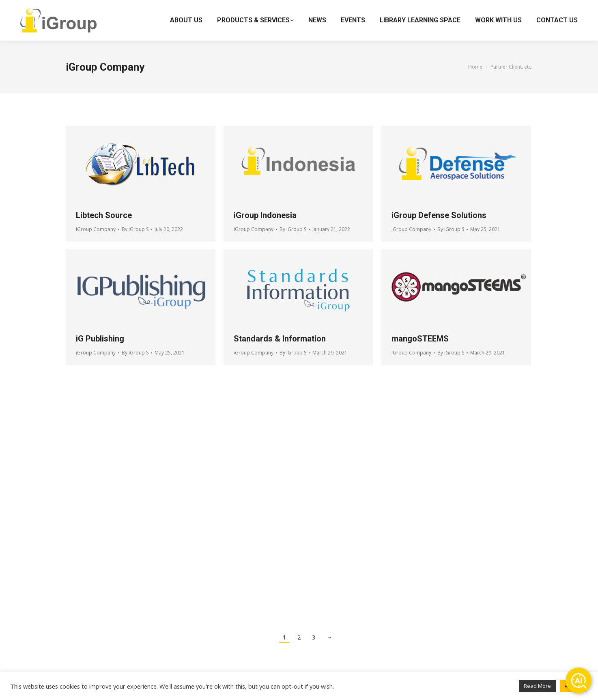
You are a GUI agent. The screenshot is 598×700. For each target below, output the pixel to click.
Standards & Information (280, 339)
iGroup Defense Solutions (439, 215)
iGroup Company (96, 229)
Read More (537, 686)
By (135, 229)
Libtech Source (104, 215)
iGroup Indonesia (265, 215)
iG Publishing (100, 339)
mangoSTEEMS (420, 339)
